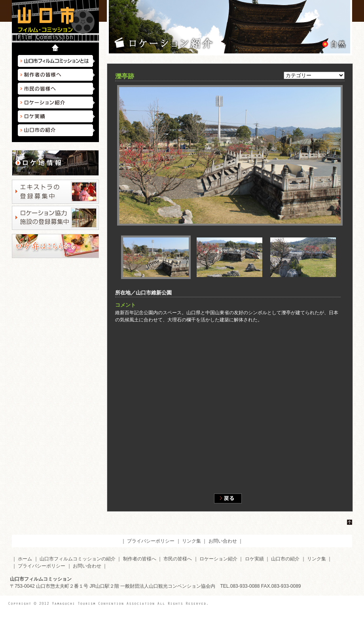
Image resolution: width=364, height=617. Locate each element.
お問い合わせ (223, 541)
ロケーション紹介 (56, 103)
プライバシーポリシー (151, 541)
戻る (228, 498)
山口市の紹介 (56, 130)
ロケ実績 (56, 116)
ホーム (25, 559)
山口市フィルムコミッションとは (56, 61)
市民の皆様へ (56, 89)
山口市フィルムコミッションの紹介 (78, 559)
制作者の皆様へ (56, 75)
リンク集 (191, 541)
